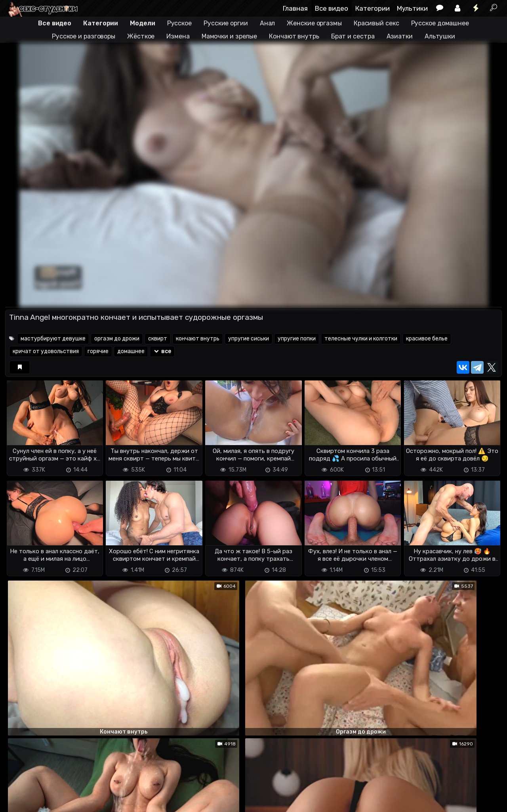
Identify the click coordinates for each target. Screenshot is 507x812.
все (162, 351)
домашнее (131, 351)
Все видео (332, 8)
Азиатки (400, 36)
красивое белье (427, 339)
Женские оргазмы (314, 23)
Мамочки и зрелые (229, 36)
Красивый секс (376, 23)
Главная (295, 8)
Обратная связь (88, 792)
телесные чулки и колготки (361, 339)
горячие (98, 351)
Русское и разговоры (84, 36)
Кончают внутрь (294, 36)
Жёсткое (141, 36)
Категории (373, 8)
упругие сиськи (249, 339)
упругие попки (297, 339)
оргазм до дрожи (117, 339)
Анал (268, 23)
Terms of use (46, 792)
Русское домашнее (440, 23)
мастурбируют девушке (53, 339)
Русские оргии (226, 23)
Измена (178, 36)
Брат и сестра (353, 36)
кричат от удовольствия (46, 351)
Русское (179, 23)
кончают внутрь (198, 339)
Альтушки (440, 36)
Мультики (412, 8)
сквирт (158, 339)
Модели (142, 23)
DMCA (18, 792)
